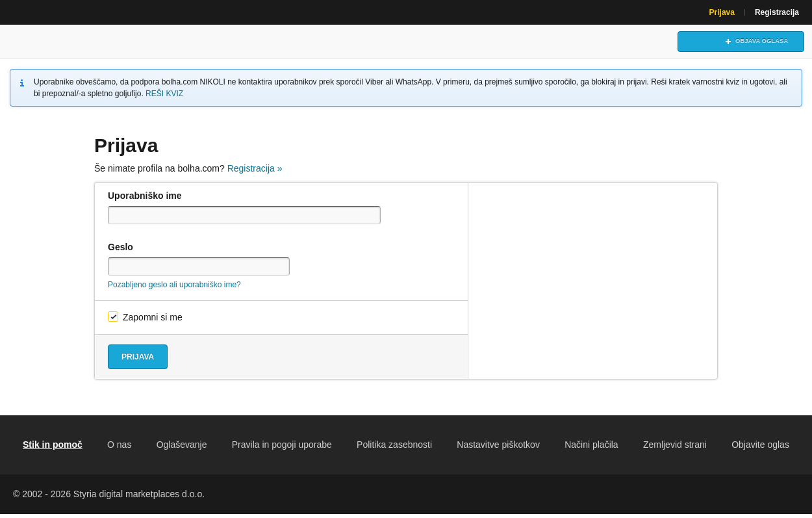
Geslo (121, 251)
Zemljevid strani (675, 448)
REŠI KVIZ (164, 97)
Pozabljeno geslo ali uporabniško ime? (174, 289)
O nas (119, 448)
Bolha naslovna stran (68, 44)
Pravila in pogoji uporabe (282, 448)
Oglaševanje (182, 448)
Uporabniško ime (145, 200)
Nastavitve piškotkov (498, 448)
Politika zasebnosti (394, 448)
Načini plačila (591, 448)
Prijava (722, 12)
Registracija (777, 12)
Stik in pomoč (53, 448)
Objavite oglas (760, 448)
